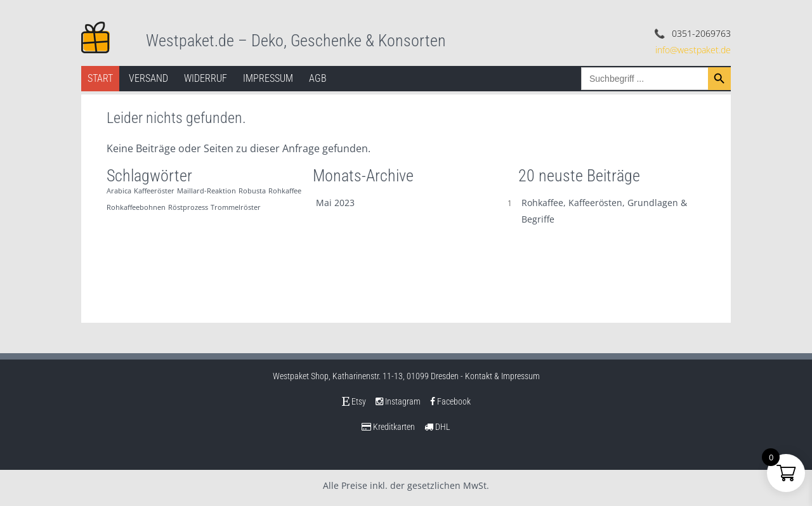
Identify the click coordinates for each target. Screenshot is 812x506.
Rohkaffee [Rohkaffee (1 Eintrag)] (285, 191)
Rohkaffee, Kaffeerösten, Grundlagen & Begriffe (604, 211)
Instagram (398, 401)
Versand (148, 78)
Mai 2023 (335, 203)
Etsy (354, 401)
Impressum (268, 78)
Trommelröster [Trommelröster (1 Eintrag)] (236, 207)
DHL (437, 427)
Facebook (450, 401)
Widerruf (206, 78)
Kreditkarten (388, 427)
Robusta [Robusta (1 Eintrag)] (252, 191)
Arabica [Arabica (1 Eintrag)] (119, 191)
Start (100, 78)
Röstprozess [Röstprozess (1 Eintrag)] (188, 207)
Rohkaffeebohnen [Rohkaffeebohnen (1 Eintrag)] (136, 207)
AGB (318, 78)
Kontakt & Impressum (502, 376)
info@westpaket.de (693, 50)
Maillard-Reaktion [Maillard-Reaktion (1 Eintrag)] (206, 191)
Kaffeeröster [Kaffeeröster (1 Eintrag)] (154, 191)
